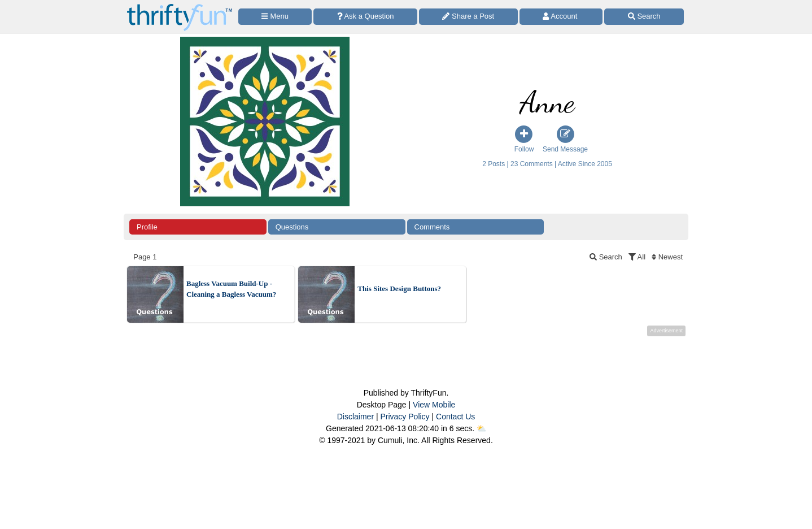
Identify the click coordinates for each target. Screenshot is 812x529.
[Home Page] (180, 6)
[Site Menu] (275, 17)
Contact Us (455, 417)
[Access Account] (561, 17)
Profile (147, 227)
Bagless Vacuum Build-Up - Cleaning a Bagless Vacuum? (231, 289)
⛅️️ (481, 428)
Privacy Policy (405, 417)
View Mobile (434, 405)
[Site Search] (644, 17)
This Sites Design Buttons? (399, 289)
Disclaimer (355, 417)
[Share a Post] (468, 17)
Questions (292, 227)
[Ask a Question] (365, 17)
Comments (432, 227)
